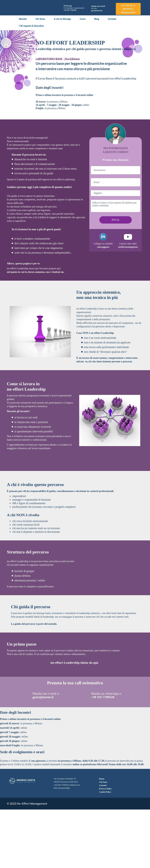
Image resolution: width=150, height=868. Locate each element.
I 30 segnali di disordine (31, 26)
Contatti (112, 19)
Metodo (23, 19)
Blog (97, 19)
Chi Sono (40, 19)
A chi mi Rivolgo (63, 19)
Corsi (83, 19)
